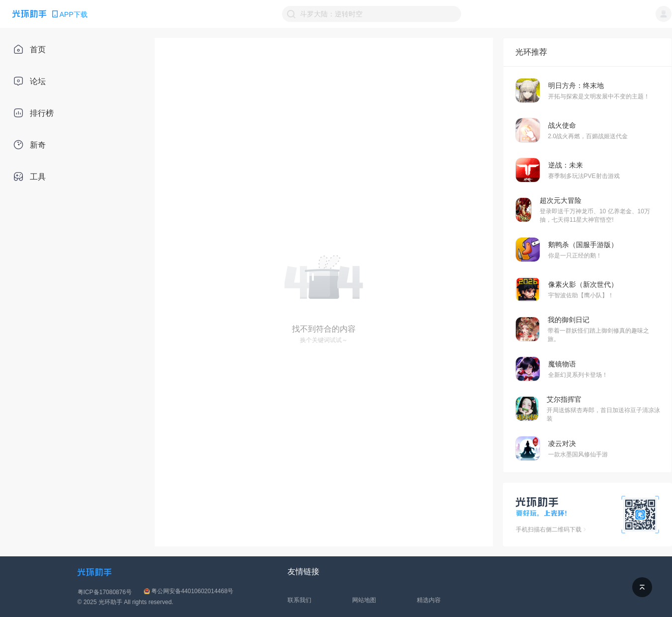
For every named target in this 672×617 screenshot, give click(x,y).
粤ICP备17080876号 (105, 592)
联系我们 (299, 600)
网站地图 (364, 600)
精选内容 (429, 600)
